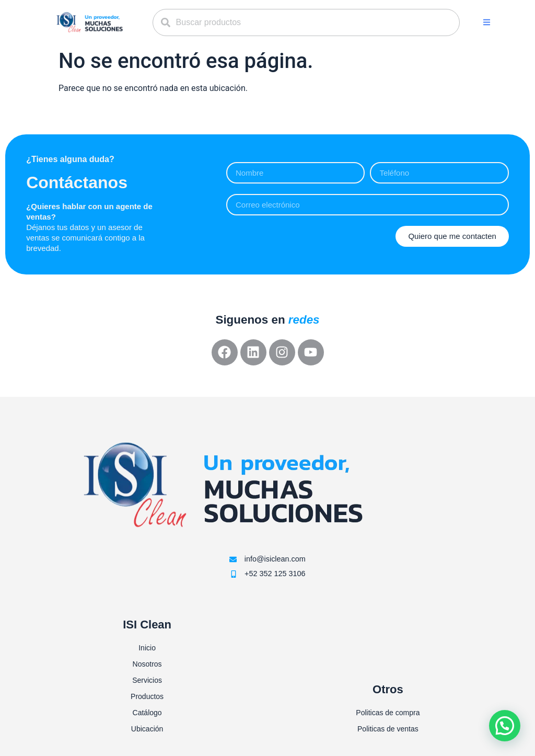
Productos (147, 696)
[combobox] (306, 22)
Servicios (147, 680)
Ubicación (147, 729)
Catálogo (147, 713)
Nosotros (147, 664)
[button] (487, 22)
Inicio (147, 648)
